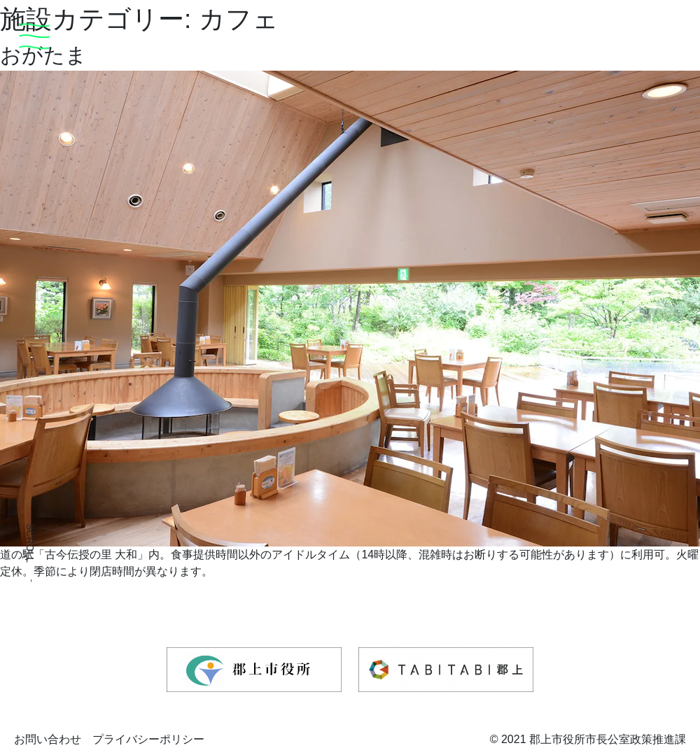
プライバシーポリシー (148, 739)
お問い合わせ (48, 739)
